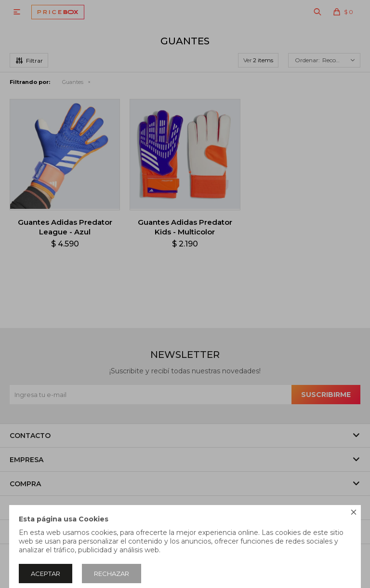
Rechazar (112, 574)
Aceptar (46, 574)
